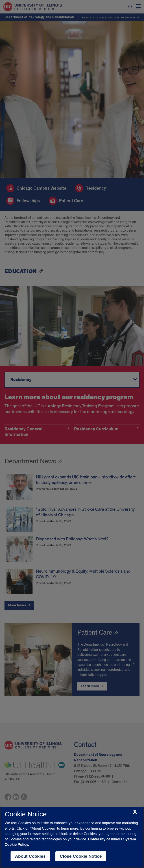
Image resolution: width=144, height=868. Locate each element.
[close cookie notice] (135, 812)
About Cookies (30, 856)
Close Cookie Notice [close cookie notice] (81, 856)
